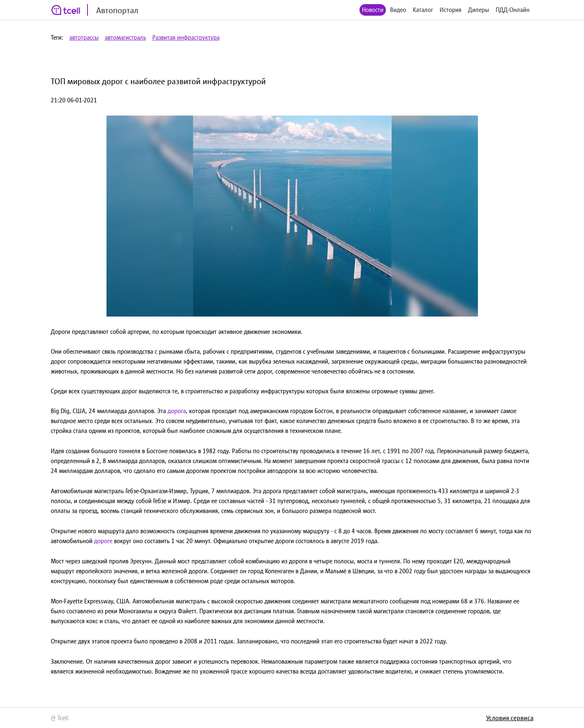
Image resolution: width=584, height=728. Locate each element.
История (450, 10)
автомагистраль (125, 37)
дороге (103, 541)
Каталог (423, 10)
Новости (373, 10)
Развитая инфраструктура (186, 37)
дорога (177, 411)
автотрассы (84, 37)
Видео (398, 10)
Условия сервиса (510, 718)
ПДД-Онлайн (513, 10)
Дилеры (479, 10)
